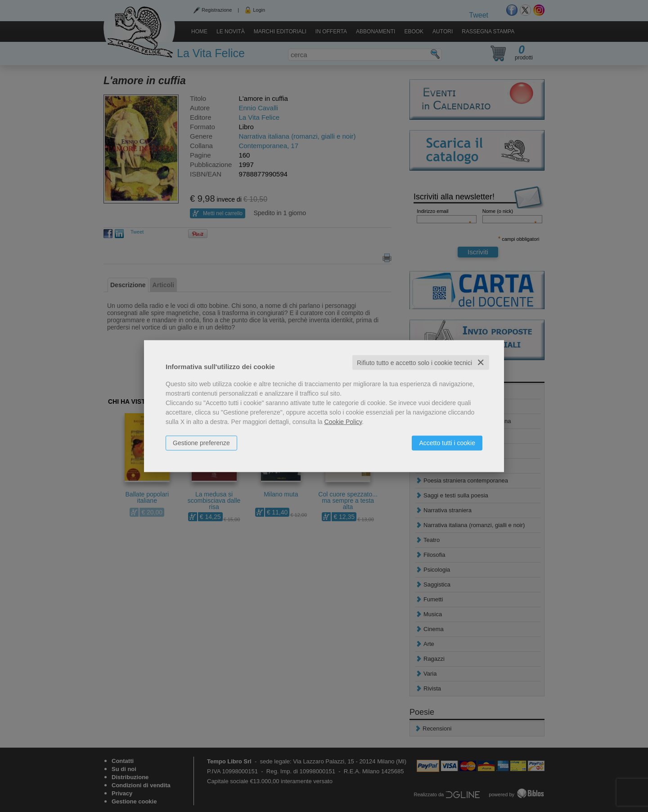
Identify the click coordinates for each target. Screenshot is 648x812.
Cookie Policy (343, 421)
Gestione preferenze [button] (201, 442)
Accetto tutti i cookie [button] (447, 442)
